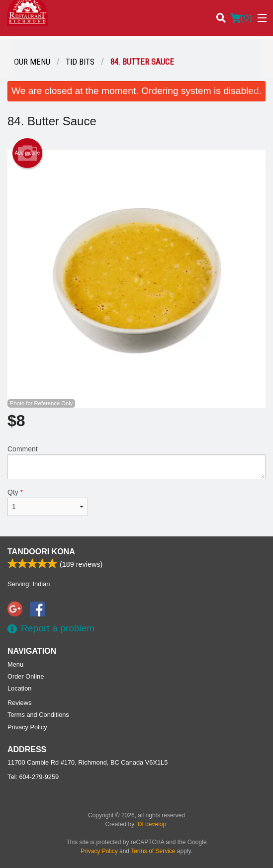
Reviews (19, 703)
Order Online (26, 676)
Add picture (28, 153)
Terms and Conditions (38, 715)
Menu (15, 664)
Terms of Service (153, 851)
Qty (48, 502)
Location (19, 688)
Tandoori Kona (41, 552)
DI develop (152, 824)
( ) (241, 18)
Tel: (33, 777)
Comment (136, 462)
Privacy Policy (27, 727)
